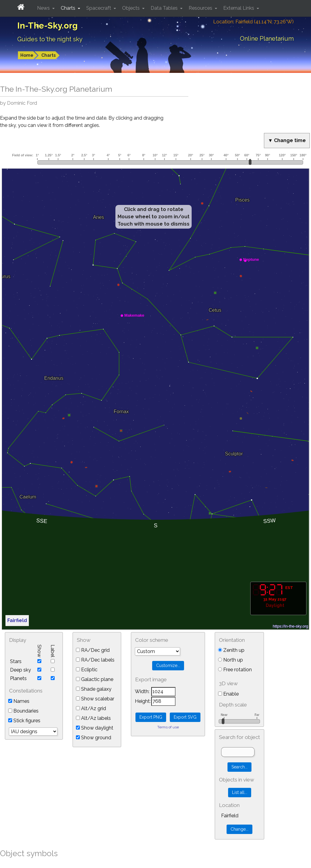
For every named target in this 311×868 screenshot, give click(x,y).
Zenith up (231, 650)
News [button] (44, 8)
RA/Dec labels (95, 660)
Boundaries (23, 711)
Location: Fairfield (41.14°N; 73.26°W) (253, 22)
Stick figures (24, 721)
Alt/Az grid (91, 708)
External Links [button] (239, 8)
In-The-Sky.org (48, 26)
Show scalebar (95, 699)
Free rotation (235, 670)
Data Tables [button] (165, 8)
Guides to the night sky (50, 39)
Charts (48, 55)
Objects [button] (132, 8)
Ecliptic (87, 670)
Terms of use (168, 727)
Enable (228, 694)
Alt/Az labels (93, 718)
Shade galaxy (94, 689)
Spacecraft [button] (99, 8)
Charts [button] (69, 8)
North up (231, 660)
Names (19, 701)
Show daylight (95, 728)
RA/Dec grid (93, 650)
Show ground (94, 738)
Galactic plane (95, 679)
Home (27, 55)
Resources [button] (201, 8)
